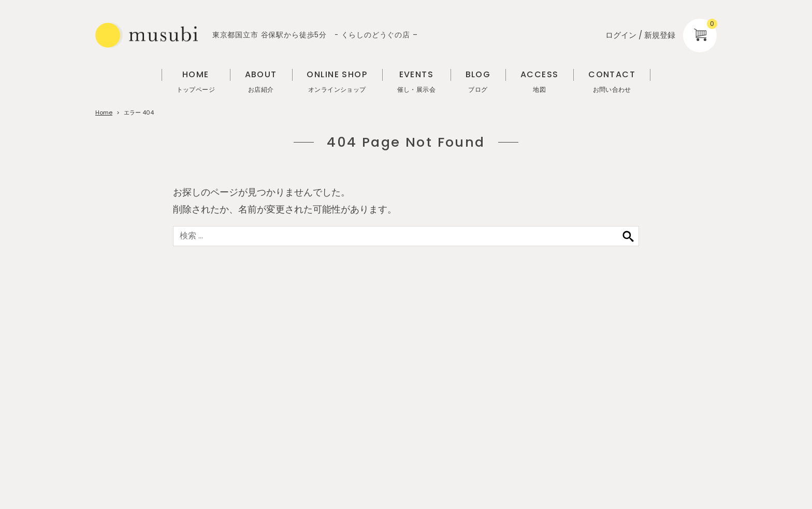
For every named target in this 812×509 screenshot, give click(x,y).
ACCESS (540, 82)
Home (104, 112)
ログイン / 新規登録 (640, 35)
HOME (196, 82)
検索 (628, 236)
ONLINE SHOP (337, 82)
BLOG (478, 82)
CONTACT (612, 82)
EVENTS (416, 82)
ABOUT (261, 82)
